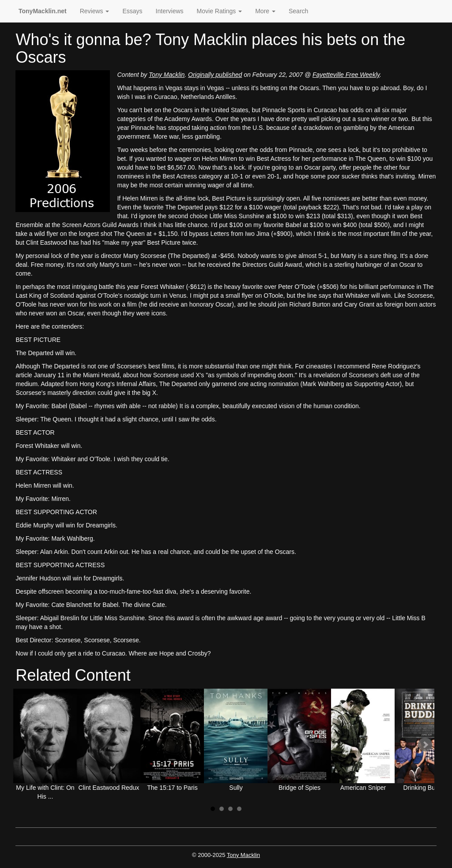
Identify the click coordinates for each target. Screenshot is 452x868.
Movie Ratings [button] (220, 11)
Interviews (170, 11)
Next (425, 745)
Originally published (215, 75)
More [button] (265, 11)
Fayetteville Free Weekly (346, 75)
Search (298, 11)
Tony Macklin (167, 75)
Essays (132, 11)
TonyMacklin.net (43, 11)
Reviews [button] (95, 11)
